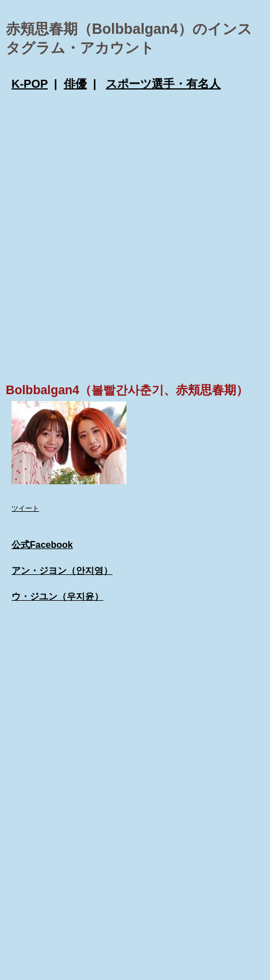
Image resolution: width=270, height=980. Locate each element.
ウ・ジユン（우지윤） (57, 596)
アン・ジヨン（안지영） (62, 571)
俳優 (75, 84)
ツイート (25, 508)
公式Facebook (42, 545)
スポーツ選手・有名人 (163, 84)
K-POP (30, 84)
